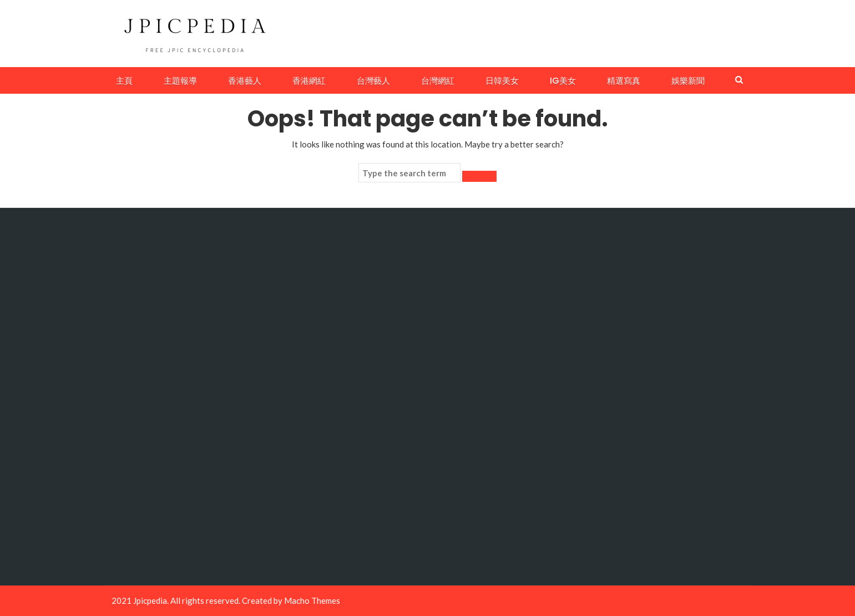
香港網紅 (309, 81)
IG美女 (563, 81)
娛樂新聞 (688, 81)
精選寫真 (624, 81)
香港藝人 (245, 81)
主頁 (124, 81)
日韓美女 (502, 81)
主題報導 (180, 81)
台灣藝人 (373, 81)
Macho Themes (312, 600)
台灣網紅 (438, 81)
